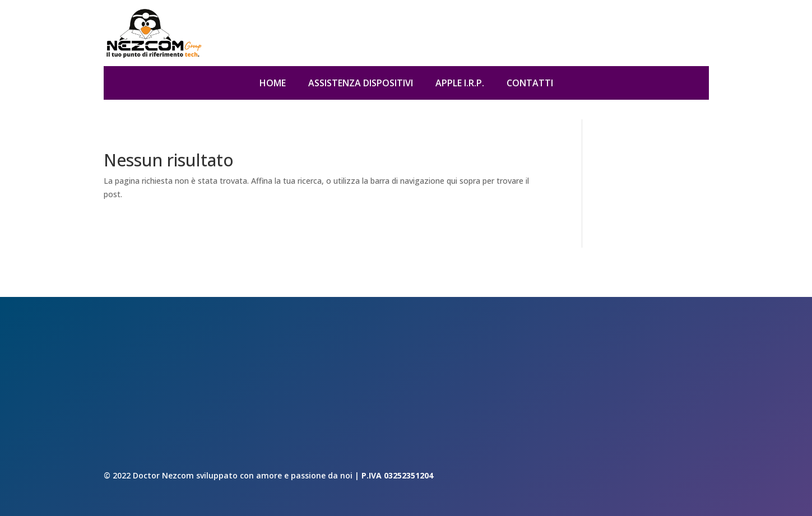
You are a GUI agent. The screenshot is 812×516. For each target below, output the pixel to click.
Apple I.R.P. (460, 84)
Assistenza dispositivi (361, 84)
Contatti (530, 84)
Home (273, 84)
